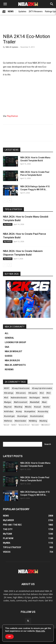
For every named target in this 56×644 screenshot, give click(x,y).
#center (47, 407)
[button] (5, 4)
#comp (19, 412)
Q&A (7, 347)
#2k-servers (21, 393)
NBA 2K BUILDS (12, 360)
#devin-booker (20, 421)
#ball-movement (21, 402)
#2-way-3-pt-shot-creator (42, 388)
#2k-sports (33, 393)
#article (46, 398)
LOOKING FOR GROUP (15, 342)
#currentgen (22, 416)
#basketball (35, 402)
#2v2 (42, 393)
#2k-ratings (9, 393)
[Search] (52, 4)
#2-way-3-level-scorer (21, 388)
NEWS (8, 12)
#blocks (28, 407)
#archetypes (35, 398)
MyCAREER (8, 224)
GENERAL (9, 338)
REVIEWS (9, 369)
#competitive (30, 412)
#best (44, 402)
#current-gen (9, 416)
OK (9, 637)
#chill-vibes (9, 412)
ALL (7, 333)
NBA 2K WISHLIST (14, 351)
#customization (37, 416)
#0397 (7, 388)
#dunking (43, 421)
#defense (8, 421)
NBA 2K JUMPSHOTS (15, 365)
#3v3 (48, 393)
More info (40, 631)
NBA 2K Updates (12, 47)
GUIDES (9, 356)
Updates (22, 11)
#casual (37, 407)
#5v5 (6, 398)
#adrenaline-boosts (19, 398)
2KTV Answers (36, 11)
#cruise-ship (43, 412)
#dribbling (33, 421)
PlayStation (12, 116)
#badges (8, 402)
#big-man (8, 407)
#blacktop (18, 407)
